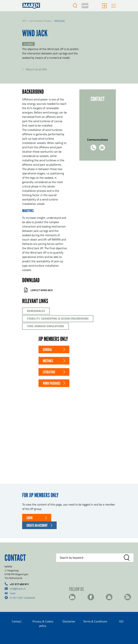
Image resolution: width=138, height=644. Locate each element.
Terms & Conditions (95, 621)
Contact (17, 621)
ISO (121, 621)
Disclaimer (69, 621)
